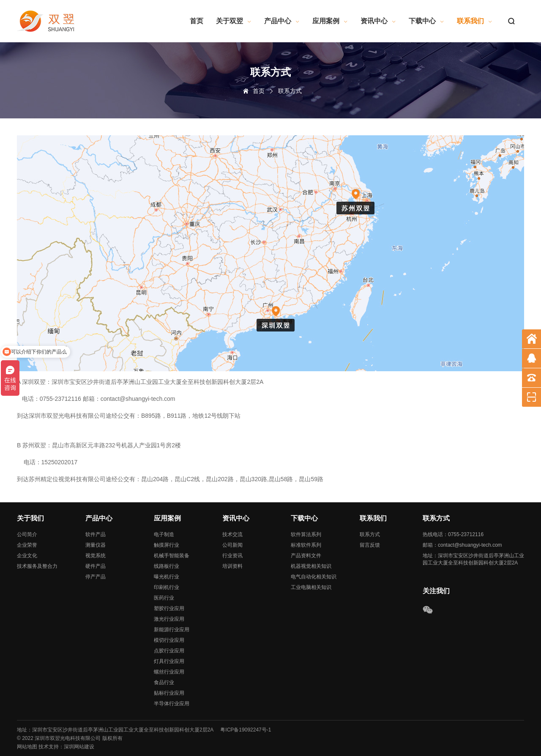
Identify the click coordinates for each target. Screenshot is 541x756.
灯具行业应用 (169, 661)
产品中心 (282, 21)
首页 (197, 21)
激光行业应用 (169, 619)
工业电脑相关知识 (311, 587)
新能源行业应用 (172, 630)
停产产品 (96, 577)
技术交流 (232, 534)
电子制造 (164, 534)
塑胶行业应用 (169, 608)
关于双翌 (234, 21)
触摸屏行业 (167, 545)
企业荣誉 (27, 545)
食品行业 (164, 682)
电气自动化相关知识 (314, 577)
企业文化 (27, 556)
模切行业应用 (169, 640)
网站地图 (27, 747)
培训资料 (232, 566)
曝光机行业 (167, 577)
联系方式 (370, 534)
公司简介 (27, 534)
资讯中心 (378, 21)
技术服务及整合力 (37, 566)
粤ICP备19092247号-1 (246, 730)
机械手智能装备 (172, 556)
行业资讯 (232, 556)
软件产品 (96, 534)
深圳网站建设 (79, 747)
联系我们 (475, 21)
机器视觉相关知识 (311, 566)
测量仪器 (96, 545)
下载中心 (426, 21)
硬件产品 (96, 566)
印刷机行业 (167, 587)
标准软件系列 (306, 545)
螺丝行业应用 (169, 672)
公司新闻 (232, 545)
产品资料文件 (306, 556)
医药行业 (164, 598)
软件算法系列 (306, 534)
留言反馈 (370, 545)
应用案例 (330, 21)
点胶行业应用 (169, 651)
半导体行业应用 (172, 704)
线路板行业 (167, 566)
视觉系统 (96, 556)
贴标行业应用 (169, 693)
